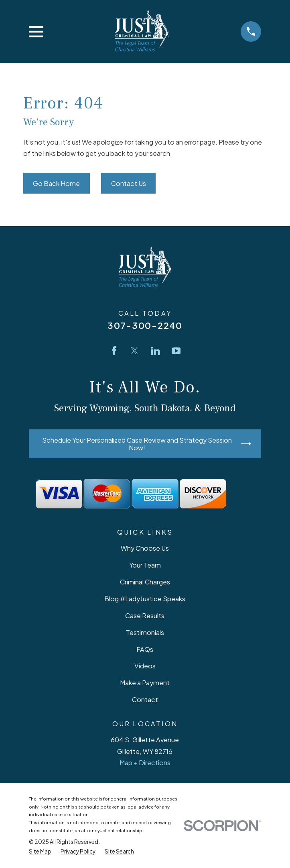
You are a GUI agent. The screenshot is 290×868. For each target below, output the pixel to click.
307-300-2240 (145, 326)
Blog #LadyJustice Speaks (145, 599)
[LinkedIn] (155, 351)
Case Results (145, 616)
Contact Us (129, 183)
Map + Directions (145, 763)
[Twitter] (135, 351)
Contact (145, 700)
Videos (145, 666)
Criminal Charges (145, 582)
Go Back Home (56, 183)
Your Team (145, 565)
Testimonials (145, 632)
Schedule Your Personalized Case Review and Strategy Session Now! (147, 444)
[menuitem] (40, 852)
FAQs (145, 649)
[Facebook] (114, 351)
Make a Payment (145, 683)
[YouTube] (176, 351)
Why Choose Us (145, 548)
